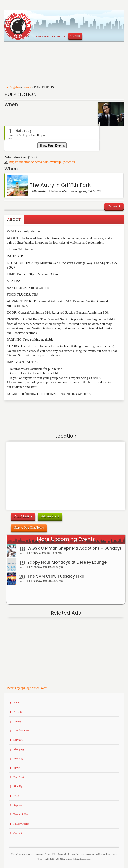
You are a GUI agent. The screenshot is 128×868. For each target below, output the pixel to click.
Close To (58, 36)
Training (18, 758)
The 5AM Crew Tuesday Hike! (56, 576)
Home (17, 703)
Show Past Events (52, 145)
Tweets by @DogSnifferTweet (27, 688)
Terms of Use (21, 814)
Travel (17, 768)
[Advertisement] (31, 409)
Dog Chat (19, 777)
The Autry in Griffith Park (60, 185)
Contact (18, 833)
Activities (19, 712)
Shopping (19, 749)
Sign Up (18, 786)
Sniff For (42, 36)
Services (18, 740)
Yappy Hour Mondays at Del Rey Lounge (67, 562)
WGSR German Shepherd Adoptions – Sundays (75, 548)
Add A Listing (23, 516)
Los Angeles (12, 87)
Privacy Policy (21, 824)
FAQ (16, 796)
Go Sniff (75, 36)
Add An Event (50, 516)
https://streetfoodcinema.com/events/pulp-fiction (42, 162)
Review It (114, 206)
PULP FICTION (21, 94)
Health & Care (21, 730)
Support (18, 805)
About (14, 219)
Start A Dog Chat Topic (29, 528)
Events (27, 87)
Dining (17, 721)
